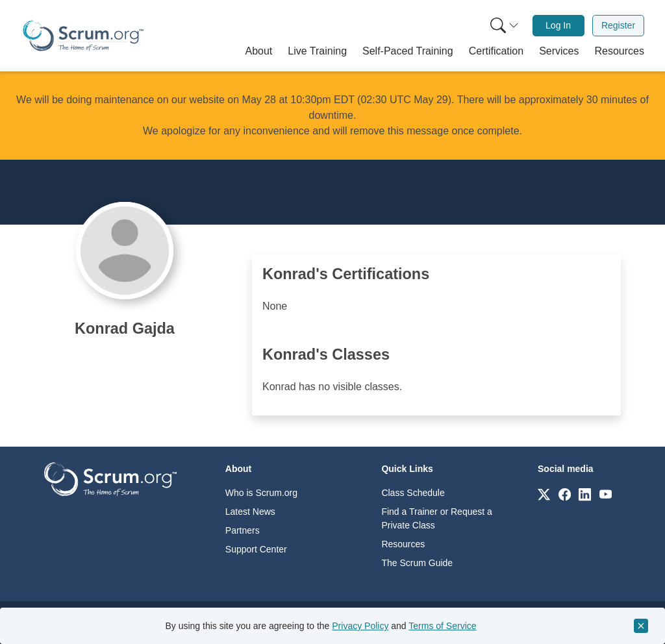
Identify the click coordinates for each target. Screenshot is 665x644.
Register (618, 25)
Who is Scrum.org (261, 493)
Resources (403, 544)
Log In (558, 25)
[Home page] (83, 36)
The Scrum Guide (417, 563)
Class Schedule (413, 493)
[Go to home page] (110, 478)
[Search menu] (505, 26)
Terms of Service (442, 626)
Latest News (250, 512)
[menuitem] (503, 26)
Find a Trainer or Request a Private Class (436, 518)
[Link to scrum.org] (544, 494)
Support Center (256, 549)
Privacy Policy (360, 626)
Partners (243, 530)
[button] (259, 51)
